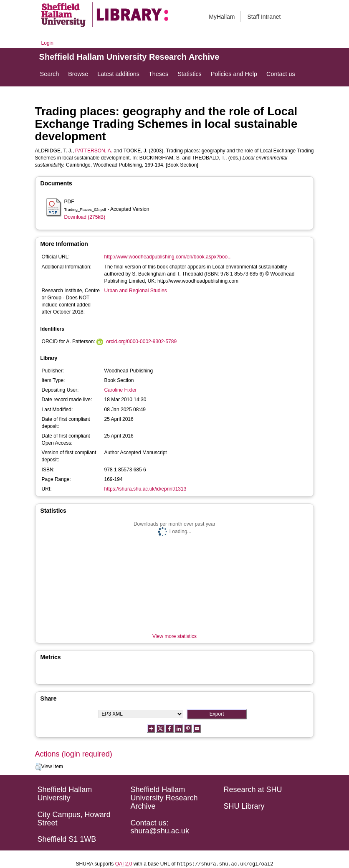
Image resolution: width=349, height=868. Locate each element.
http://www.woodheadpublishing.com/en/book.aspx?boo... (168, 257)
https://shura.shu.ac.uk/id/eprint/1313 (145, 489)
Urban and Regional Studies (136, 291)
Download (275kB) (85, 217)
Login (47, 43)
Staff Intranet (264, 17)
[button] (38, 767)
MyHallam (222, 17)
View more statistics (174, 636)
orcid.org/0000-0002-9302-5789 (141, 342)
